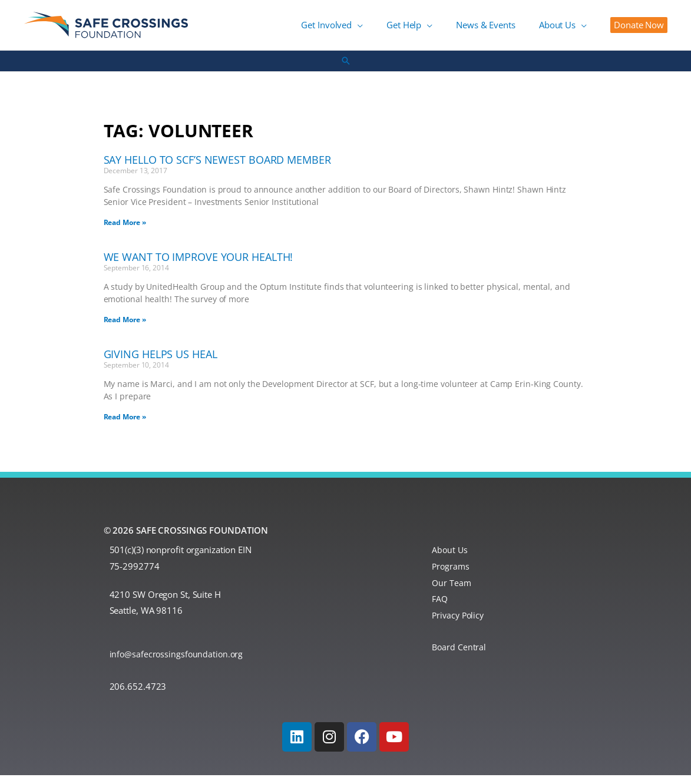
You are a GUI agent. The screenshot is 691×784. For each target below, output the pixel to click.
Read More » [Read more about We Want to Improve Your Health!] (125, 328)
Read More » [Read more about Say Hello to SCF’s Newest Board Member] (125, 231)
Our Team (452, 591)
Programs (451, 575)
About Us (450, 558)
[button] (399, 29)
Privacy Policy (459, 624)
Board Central (459, 656)
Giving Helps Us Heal (161, 363)
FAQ (440, 608)
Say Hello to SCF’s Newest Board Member (217, 168)
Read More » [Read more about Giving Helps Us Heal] (125, 426)
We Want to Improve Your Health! (199, 266)
